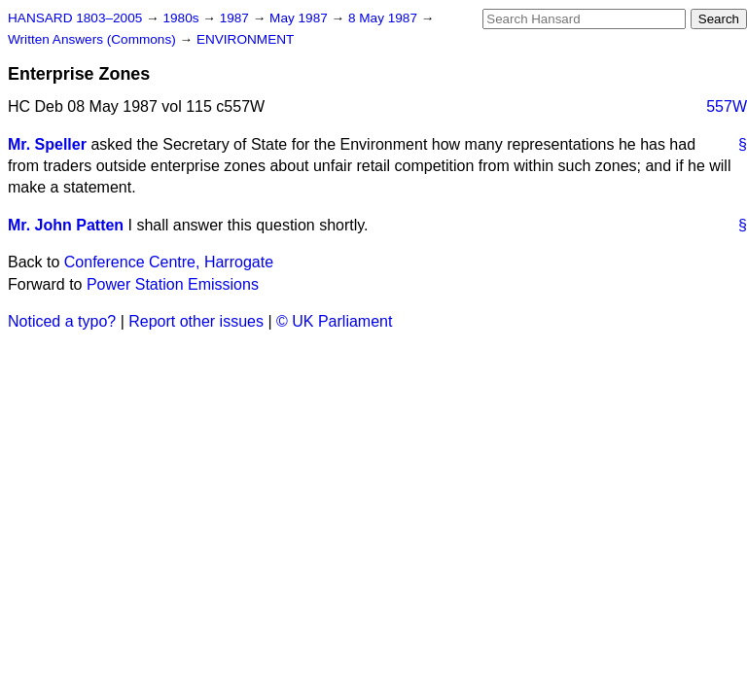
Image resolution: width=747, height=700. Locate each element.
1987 (236, 18)
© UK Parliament (334, 321)
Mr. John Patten (66, 225)
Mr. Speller (47, 144)
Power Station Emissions (173, 284)
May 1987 (300, 18)
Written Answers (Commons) (94, 39)
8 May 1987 (385, 18)
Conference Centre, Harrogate (169, 262)
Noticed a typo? (62, 321)
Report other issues (196, 321)
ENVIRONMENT (245, 39)
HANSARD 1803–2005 (75, 18)
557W (727, 106)
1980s (182, 18)
